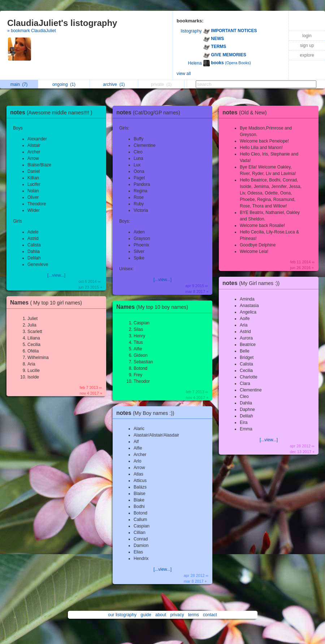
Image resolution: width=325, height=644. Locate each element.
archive (114, 84)
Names (48, 303)
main (19, 84)
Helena (195, 63)
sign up (307, 45)
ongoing (64, 84)
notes (53, 112)
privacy (177, 615)
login (307, 36)
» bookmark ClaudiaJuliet (32, 31)
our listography (122, 615)
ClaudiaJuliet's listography (62, 23)
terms (194, 615)
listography (191, 31)
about (161, 615)
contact (210, 615)
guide (146, 615)
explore (307, 55)
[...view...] (56, 275)
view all (184, 74)
